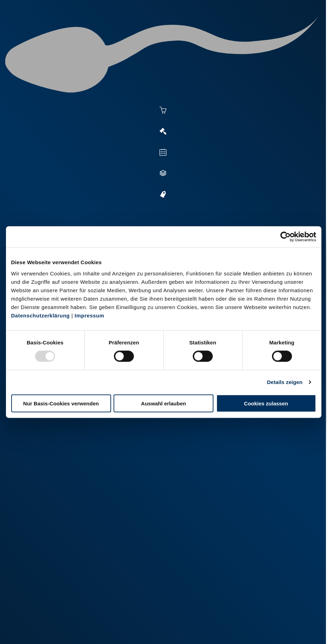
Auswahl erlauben (163, 403)
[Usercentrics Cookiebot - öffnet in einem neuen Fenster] (285, 237)
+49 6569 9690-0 (74, 606)
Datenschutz (103, 629)
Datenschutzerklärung (41, 315)
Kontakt (135, 629)
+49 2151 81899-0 (75, 557)
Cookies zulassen (266, 403)
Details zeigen (285, 382)
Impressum (90, 315)
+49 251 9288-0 (72, 509)
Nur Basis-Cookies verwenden (61, 403)
